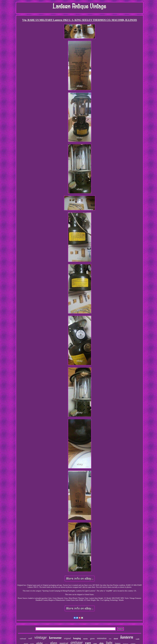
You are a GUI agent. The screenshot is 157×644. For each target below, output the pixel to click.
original (67, 638)
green (92, 639)
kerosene (55, 638)
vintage (40, 637)
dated (116, 639)
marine (86, 639)
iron (110, 639)
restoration (102, 638)
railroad (23, 639)
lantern (127, 637)
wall (30, 638)
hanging (77, 638)
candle (138, 639)
